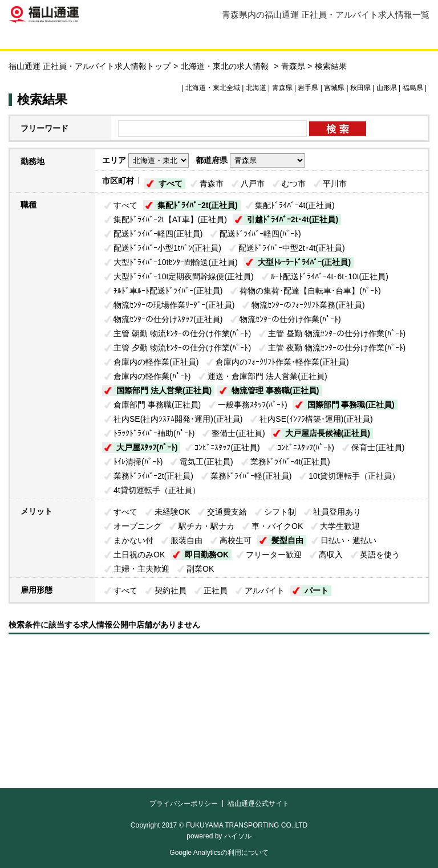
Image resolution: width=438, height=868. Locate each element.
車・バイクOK (277, 526)
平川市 (335, 184)
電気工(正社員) (206, 462)
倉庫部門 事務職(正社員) (157, 405)
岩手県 (308, 88)
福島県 (413, 88)
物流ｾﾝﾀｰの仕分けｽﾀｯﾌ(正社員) (168, 319)
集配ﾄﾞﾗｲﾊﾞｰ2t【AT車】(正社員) (170, 219)
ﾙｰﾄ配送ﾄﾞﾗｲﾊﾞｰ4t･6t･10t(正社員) (330, 276)
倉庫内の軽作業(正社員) (156, 362)
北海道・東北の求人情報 (226, 66)
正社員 (216, 590)
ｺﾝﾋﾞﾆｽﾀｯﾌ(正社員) (227, 447)
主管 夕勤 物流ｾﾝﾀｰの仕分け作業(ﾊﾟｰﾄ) (182, 348)
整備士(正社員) (238, 433)
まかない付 (133, 540)
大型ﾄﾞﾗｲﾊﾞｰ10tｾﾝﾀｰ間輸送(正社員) (176, 262)
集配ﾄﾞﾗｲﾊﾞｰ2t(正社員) (198, 205)
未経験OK (172, 512)
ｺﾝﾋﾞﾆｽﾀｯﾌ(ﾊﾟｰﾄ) (306, 447)
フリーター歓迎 (274, 555)
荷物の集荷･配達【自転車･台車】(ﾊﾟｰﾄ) (310, 291)
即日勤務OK (207, 555)
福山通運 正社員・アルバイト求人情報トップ (90, 66)
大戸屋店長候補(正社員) (328, 433)
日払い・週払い (348, 540)
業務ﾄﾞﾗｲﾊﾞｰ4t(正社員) (290, 462)
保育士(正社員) (378, 447)
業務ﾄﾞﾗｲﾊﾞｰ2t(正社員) (153, 476)
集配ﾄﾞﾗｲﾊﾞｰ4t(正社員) (295, 205)
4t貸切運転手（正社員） (157, 490)
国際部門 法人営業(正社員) (164, 390)
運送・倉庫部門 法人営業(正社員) (267, 376)
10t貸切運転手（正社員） (354, 476)
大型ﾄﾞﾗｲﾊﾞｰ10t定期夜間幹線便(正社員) (184, 276)
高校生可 (236, 540)
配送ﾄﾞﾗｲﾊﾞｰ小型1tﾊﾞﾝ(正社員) (167, 248)
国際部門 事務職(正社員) (351, 405)
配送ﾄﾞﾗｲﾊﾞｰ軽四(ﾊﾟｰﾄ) (260, 234)
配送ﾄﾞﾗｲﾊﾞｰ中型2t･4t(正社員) (292, 248)
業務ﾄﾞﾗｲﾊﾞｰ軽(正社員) (251, 476)
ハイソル (238, 836)
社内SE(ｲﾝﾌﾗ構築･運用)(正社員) (316, 419)
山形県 (387, 88)
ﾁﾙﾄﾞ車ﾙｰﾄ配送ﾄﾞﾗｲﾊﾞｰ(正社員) (168, 291)
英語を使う (380, 555)
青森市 (212, 184)
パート (317, 590)
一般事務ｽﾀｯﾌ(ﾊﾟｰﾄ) (252, 405)
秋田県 (360, 88)
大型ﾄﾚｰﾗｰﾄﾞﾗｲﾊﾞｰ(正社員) (304, 262)
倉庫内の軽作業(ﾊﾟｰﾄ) (152, 376)
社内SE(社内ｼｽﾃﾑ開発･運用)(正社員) (178, 419)
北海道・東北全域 (213, 88)
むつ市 (294, 184)
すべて (171, 184)
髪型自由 (287, 540)
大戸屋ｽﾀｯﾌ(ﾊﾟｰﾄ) (147, 447)
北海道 (256, 88)
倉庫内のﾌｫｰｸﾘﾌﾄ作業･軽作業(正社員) (282, 362)
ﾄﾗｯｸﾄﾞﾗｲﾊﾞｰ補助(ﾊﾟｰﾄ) (154, 433)
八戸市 (253, 184)
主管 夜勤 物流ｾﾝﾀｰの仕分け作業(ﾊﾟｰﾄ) (337, 348)
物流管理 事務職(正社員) (275, 390)
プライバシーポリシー (184, 804)
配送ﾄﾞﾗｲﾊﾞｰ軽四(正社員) (158, 234)
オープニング (137, 526)
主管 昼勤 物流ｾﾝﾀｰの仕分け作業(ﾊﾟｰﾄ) (337, 333)
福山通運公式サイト (258, 804)
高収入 (331, 555)
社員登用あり (337, 512)
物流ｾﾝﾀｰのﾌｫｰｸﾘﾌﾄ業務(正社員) (308, 305)
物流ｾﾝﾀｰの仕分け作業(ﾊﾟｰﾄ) (290, 319)
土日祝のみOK (139, 555)
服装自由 (186, 540)
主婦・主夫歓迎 (141, 569)
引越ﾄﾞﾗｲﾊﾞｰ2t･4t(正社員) (293, 219)
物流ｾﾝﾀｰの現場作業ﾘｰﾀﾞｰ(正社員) (174, 305)
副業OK (200, 569)
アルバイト (265, 590)
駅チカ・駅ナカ (206, 526)
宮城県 (334, 88)
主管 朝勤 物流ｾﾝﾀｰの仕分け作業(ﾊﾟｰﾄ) (182, 333)
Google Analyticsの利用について (219, 853)
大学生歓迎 (340, 526)
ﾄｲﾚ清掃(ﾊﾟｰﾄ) (138, 462)
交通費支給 (227, 512)
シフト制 (280, 512)
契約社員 (171, 590)
